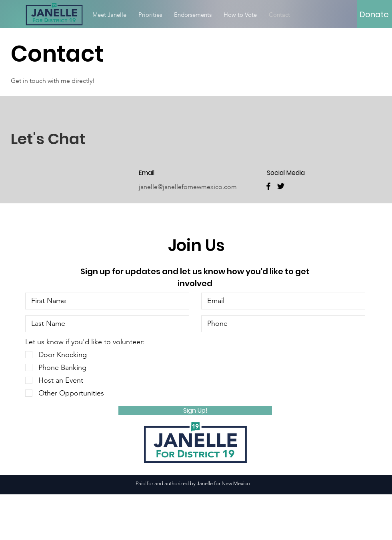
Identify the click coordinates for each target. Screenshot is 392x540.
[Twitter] (281, 186)
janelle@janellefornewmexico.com (188, 187)
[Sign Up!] (195, 411)
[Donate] (374, 14)
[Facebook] (268, 186)
